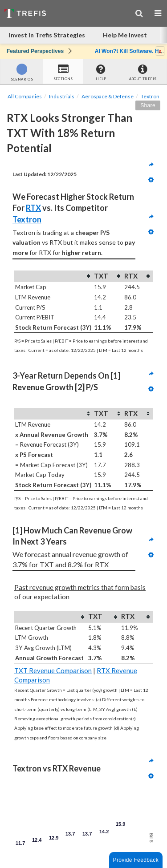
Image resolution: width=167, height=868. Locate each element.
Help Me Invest (125, 35)
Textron (150, 96)
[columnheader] (54, 276)
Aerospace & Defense (108, 96)
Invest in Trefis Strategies (47, 35)
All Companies (25, 96)
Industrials (62, 96)
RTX (33, 208)
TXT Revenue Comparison (53, 670)
